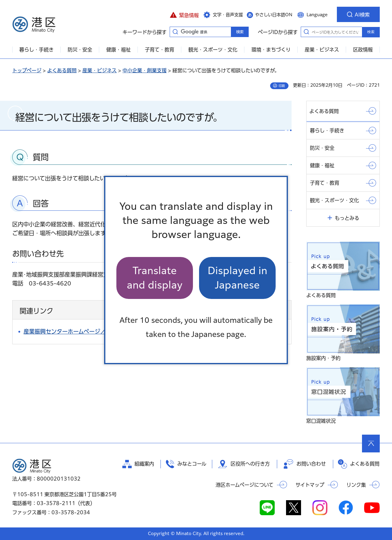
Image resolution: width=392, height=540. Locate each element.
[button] (184, 14)
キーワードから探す (175, 32)
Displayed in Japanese (237, 278)
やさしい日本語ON (274, 15)
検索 (371, 32)
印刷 (282, 86)
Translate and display (155, 278)
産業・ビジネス (100, 70)
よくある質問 (62, 70)
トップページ (27, 70)
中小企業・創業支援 (145, 70)
